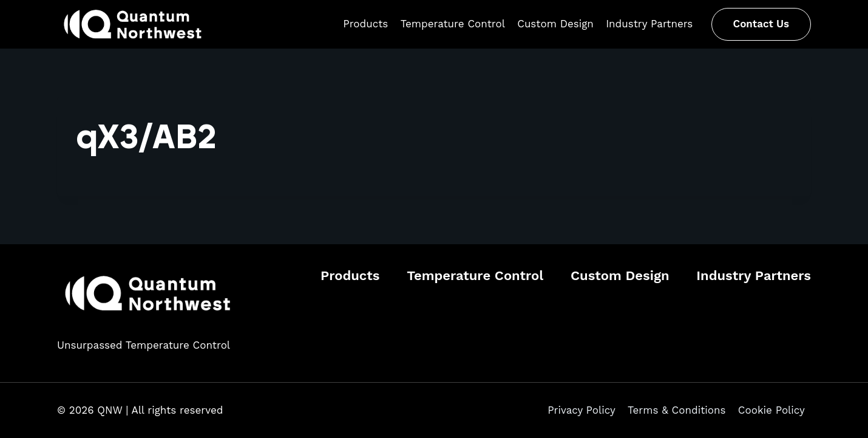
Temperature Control (453, 24)
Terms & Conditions (676, 410)
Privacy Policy (581, 410)
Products (365, 24)
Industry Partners (649, 24)
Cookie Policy (771, 410)
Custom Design (555, 24)
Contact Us (761, 24)
